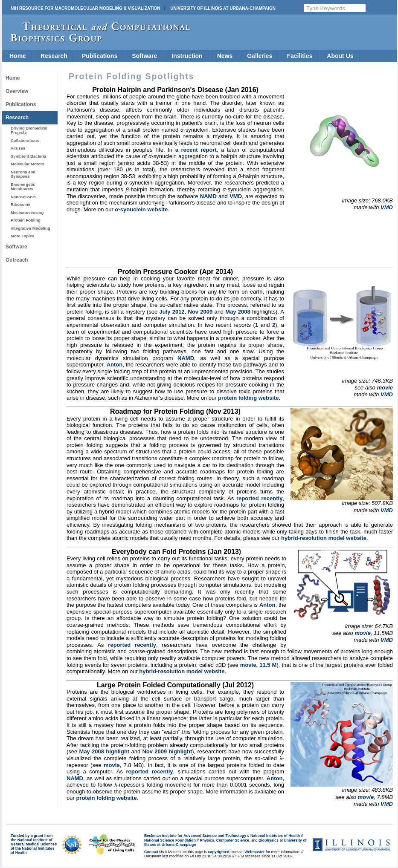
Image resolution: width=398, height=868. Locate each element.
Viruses (18, 148)
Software (144, 56)
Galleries (260, 56)
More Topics (22, 236)
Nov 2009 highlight (167, 751)
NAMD (208, 196)
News (225, 56)
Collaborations (25, 140)
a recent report (196, 150)
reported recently (259, 498)
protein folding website (248, 398)
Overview (17, 91)
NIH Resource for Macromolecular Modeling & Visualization (85, 8)
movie (385, 388)
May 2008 (238, 312)
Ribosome (20, 204)
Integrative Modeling (31, 228)
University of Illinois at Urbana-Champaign (223, 8)
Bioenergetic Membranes (23, 186)
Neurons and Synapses (23, 174)
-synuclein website (141, 209)
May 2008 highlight (105, 751)
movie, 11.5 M (259, 665)
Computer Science (233, 840)
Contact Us (154, 852)
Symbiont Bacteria (29, 156)
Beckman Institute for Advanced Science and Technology (195, 836)
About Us (340, 56)
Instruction (187, 56)
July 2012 (172, 312)
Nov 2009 (200, 312)
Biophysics (269, 840)
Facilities (299, 56)
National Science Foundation (170, 840)
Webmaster (254, 852)
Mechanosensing (27, 212)
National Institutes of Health (275, 836)
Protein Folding (26, 220)
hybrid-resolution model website (324, 538)
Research (54, 56)
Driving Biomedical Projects (29, 130)
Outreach (17, 260)
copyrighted (218, 852)
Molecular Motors (28, 164)
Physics (207, 840)
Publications (100, 56)
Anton (115, 365)
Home (18, 56)
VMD (387, 207)
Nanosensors (23, 197)
